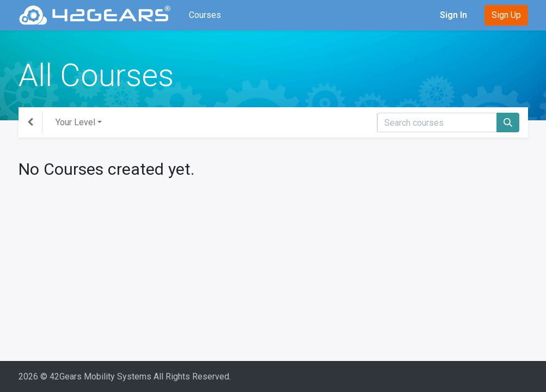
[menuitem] (205, 15)
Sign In (453, 15)
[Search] (508, 122)
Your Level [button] (75, 122)
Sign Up (506, 15)
